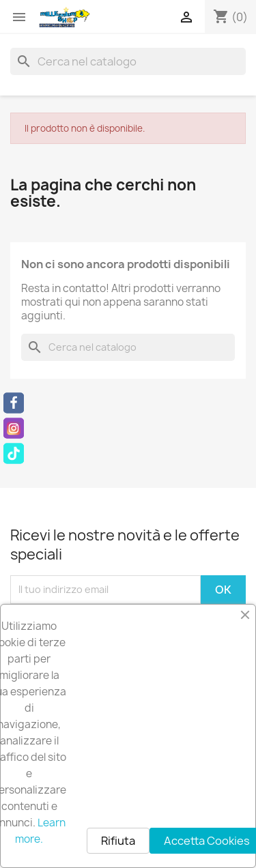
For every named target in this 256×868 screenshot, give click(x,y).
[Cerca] (128, 61)
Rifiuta (118, 841)
